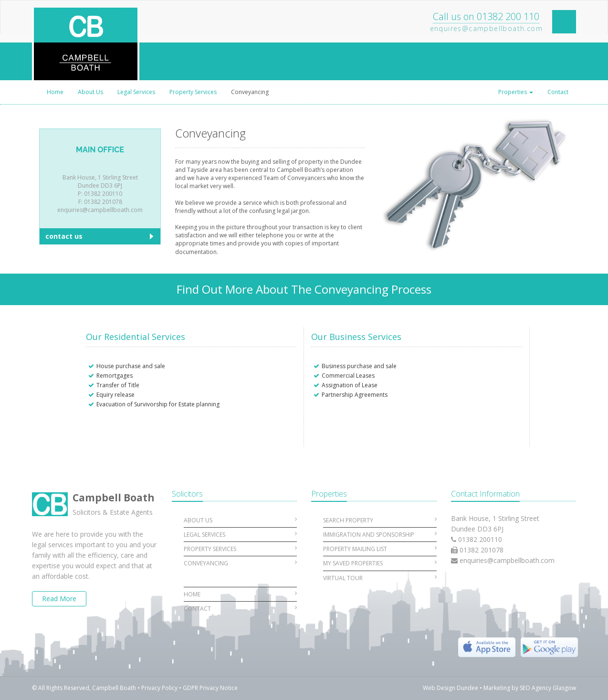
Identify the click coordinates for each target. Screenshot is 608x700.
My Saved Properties (380, 563)
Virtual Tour (380, 578)
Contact (558, 92)
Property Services (193, 92)
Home (55, 92)
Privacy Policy (159, 688)
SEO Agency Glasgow (548, 688)
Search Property (380, 520)
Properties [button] (516, 92)
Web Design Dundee (451, 688)
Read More (59, 599)
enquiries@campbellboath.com (507, 560)
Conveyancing (250, 92)
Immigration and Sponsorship (380, 535)
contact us (64, 236)
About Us (90, 92)
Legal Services (136, 92)
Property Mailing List (380, 549)
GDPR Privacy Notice (210, 688)
